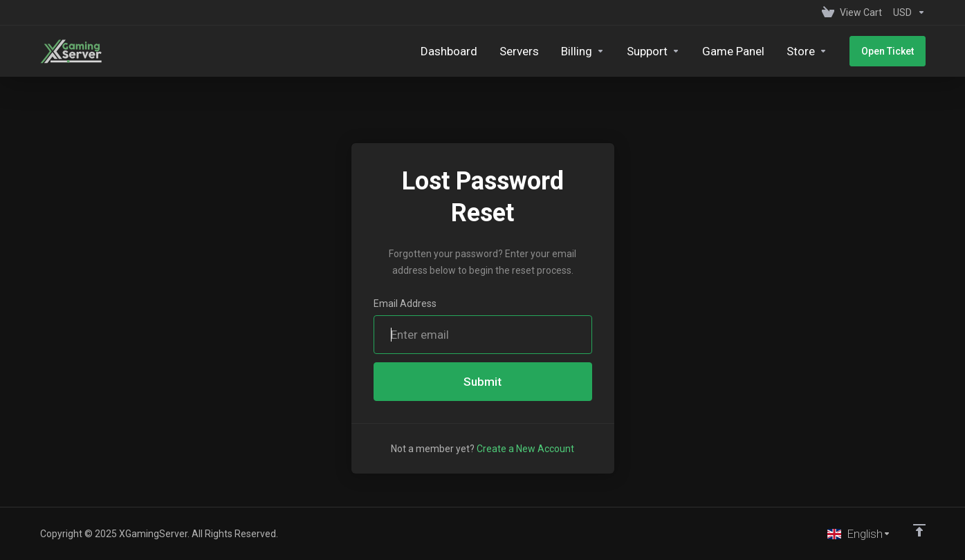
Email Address (405, 304)
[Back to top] (919, 530)
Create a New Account (525, 449)
